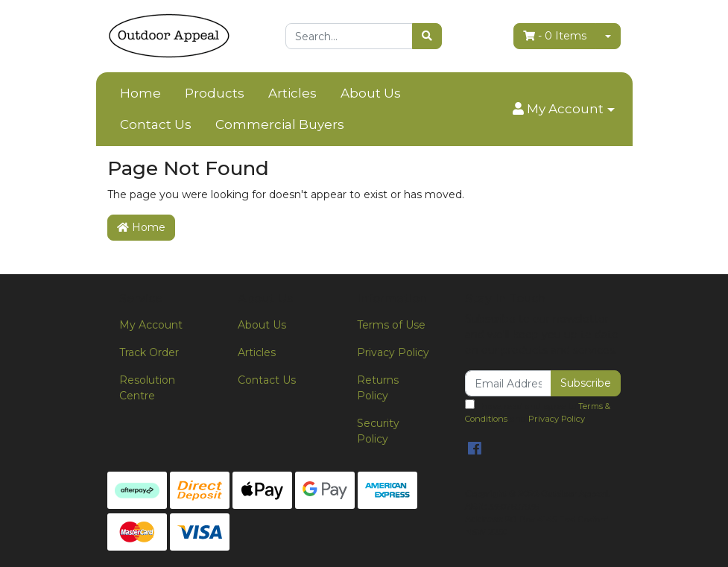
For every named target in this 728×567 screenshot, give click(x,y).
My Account (151, 325)
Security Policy (378, 431)
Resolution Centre (147, 388)
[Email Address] (509, 383)
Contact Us (156, 124)
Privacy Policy (393, 352)
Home (140, 93)
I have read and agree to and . (538, 412)
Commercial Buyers (280, 124)
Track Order (149, 352)
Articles (292, 93)
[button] (563, 110)
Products (215, 93)
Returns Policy (378, 388)
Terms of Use (391, 325)
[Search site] (427, 36)
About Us (371, 93)
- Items (555, 36)
